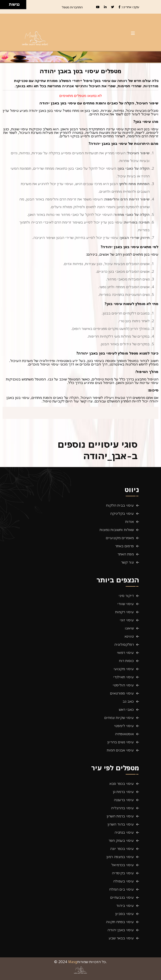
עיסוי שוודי (126, 604)
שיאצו (129, 628)
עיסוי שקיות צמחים (119, 718)
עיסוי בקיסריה (123, 873)
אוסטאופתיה (124, 734)
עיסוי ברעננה (124, 800)
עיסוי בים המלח (122, 889)
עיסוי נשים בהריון (121, 742)
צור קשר (127, 562)
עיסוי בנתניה (124, 832)
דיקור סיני (126, 596)
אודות (130, 522)
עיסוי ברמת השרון (120, 816)
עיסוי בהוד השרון (121, 824)
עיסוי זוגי (127, 620)
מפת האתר (126, 554)
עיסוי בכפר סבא (122, 784)
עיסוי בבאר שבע (121, 938)
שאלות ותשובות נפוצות (117, 530)
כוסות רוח (126, 661)
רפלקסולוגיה (124, 644)
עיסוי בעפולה (123, 881)
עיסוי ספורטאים (122, 693)
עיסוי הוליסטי (123, 685)
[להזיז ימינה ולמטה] (6, 6)
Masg (73, 962)
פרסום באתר (124, 546)
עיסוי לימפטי (124, 726)
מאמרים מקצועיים (120, 538)
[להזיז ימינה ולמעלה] (6, 3)
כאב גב (128, 701)
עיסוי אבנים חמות (120, 750)
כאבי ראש (126, 709)
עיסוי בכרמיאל (123, 865)
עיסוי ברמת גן (123, 792)
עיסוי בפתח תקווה (120, 922)
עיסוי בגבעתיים (122, 897)
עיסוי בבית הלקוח (120, 505)
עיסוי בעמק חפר (121, 840)
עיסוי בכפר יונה (122, 849)
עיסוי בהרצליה (122, 808)
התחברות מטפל (72, 7)
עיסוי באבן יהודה (121, 930)
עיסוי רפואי (125, 653)
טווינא (129, 636)
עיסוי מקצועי (124, 669)
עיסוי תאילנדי (123, 677)
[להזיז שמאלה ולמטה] (3, 6)
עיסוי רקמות (124, 612)
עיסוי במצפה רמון (120, 857)
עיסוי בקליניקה (122, 513)
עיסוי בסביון (125, 914)
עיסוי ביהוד (125, 905)
